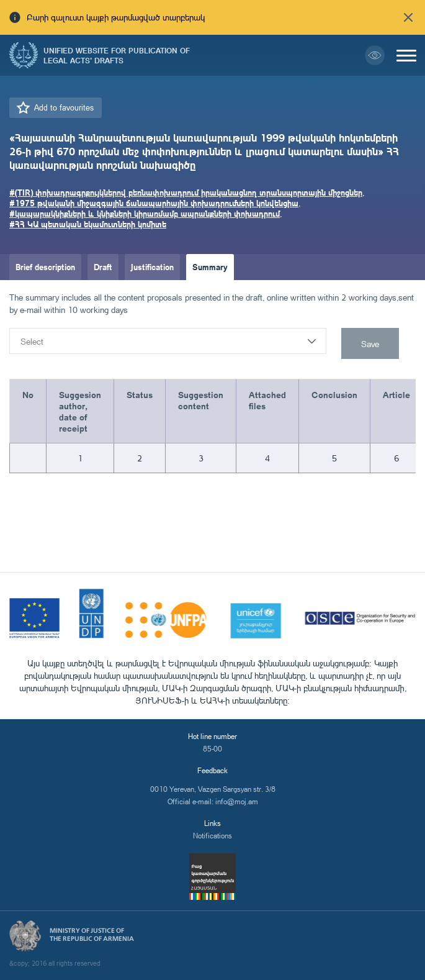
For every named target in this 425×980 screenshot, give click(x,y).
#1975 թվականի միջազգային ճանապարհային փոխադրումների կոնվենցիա (154, 203)
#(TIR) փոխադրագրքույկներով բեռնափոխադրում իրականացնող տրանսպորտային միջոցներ (186, 192)
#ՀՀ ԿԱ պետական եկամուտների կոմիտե (88, 224)
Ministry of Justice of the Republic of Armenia (92, 935)
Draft (103, 267)
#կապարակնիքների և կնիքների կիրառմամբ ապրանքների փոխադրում (145, 213)
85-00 (212, 749)
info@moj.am (237, 801)
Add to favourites (64, 107)
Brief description (45, 267)
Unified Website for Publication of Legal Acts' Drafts (117, 55)
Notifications (212, 836)
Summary (210, 267)
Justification (152, 267)
